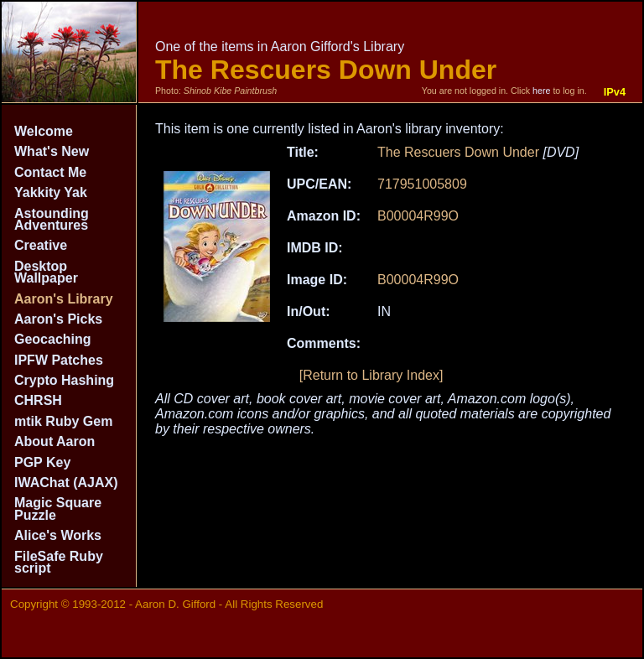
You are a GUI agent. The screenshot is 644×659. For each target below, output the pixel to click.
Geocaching (53, 339)
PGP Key (42, 462)
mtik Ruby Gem (63, 421)
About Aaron (55, 441)
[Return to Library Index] (371, 375)
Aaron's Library (64, 299)
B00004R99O (418, 216)
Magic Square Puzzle (58, 509)
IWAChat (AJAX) (66, 483)
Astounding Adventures (52, 219)
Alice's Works (58, 535)
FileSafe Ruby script (59, 562)
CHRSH (38, 400)
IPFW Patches (59, 360)
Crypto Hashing (64, 380)
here (541, 91)
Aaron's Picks (58, 319)
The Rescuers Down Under (458, 152)
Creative (41, 245)
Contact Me (50, 172)
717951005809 (422, 184)
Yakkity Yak (51, 192)
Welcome (44, 131)
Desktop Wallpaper (46, 272)
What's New (52, 151)
